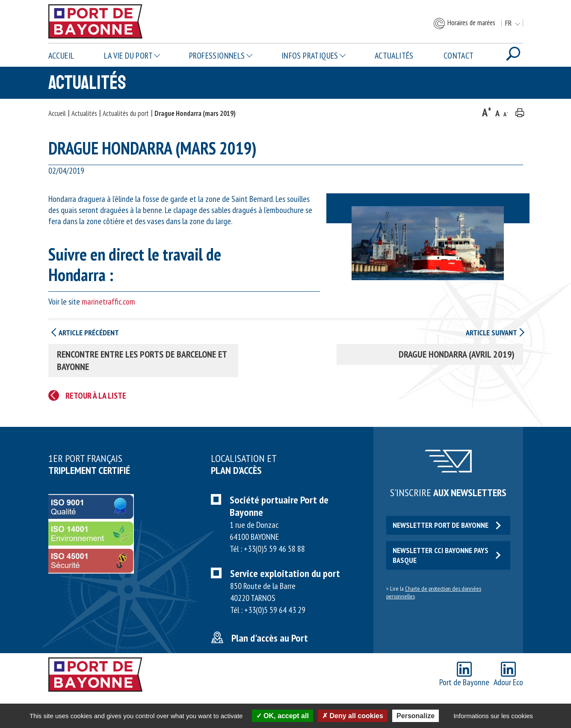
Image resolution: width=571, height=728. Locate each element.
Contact (459, 56)
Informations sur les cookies (493, 716)
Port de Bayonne (464, 675)
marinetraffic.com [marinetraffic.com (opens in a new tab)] (108, 302)
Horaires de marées (464, 24)
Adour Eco (508, 675)
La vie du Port (128, 56)
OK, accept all (283, 716)
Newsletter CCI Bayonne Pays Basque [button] (447, 555)
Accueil (61, 56)
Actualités (394, 56)
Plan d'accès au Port (270, 638)
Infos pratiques (310, 56)
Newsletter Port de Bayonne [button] (447, 525)
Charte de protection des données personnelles (434, 592)
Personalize (416, 716)
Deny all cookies (353, 716)
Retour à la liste (96, 396)
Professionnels (217, 56)
